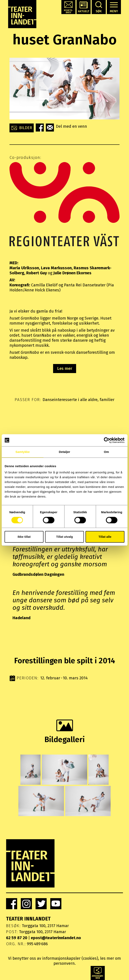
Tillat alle (105, 537)
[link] (12, 904)
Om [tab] (106, 452)
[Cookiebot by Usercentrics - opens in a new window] (107, 440)
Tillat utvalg (64, 537)
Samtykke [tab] (23, 452)
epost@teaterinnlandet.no (56, 938)
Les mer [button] (65, 368)
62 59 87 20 (17, 938)
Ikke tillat (24, 537)
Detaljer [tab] (65, 452)
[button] (68, 7)
